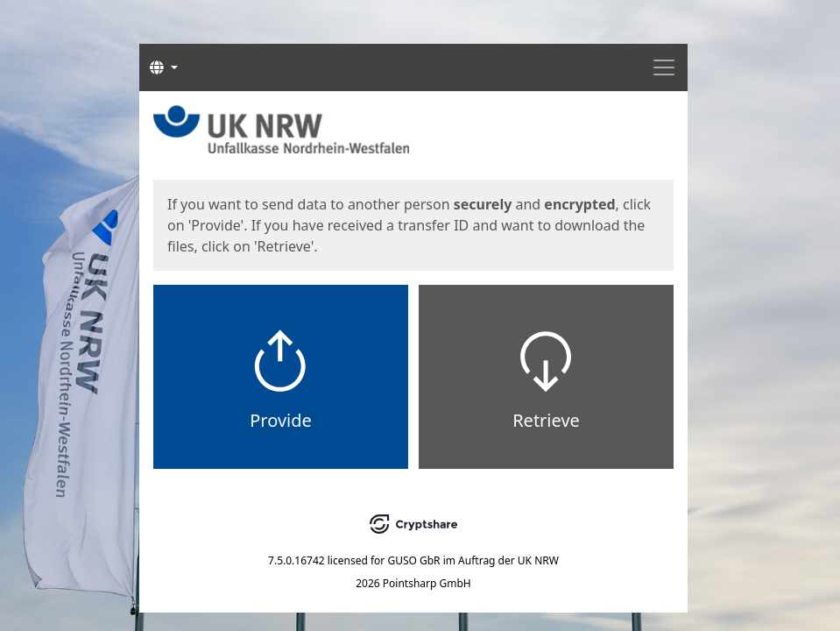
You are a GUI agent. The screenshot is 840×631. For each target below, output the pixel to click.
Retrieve (546, 420)
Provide (281, 420)
